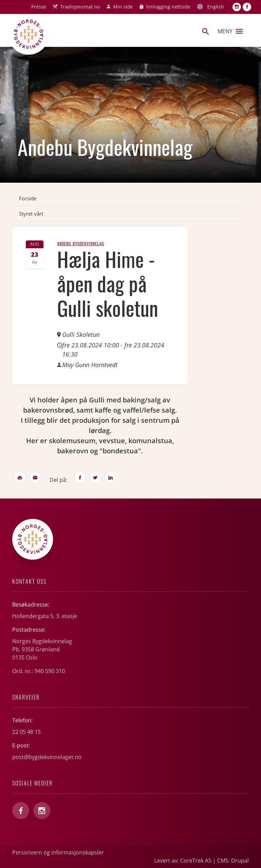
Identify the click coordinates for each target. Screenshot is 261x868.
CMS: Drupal (233, 861)
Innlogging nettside (168, 7)
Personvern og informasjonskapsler (58, 852)
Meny (230, 31)
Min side (123, 7)
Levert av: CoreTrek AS (183, 861)
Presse (39, 7)
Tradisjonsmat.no (80, 7)
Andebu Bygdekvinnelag (81, 243)
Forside (28, 198)
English (216, 7)
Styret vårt (31, 214)
